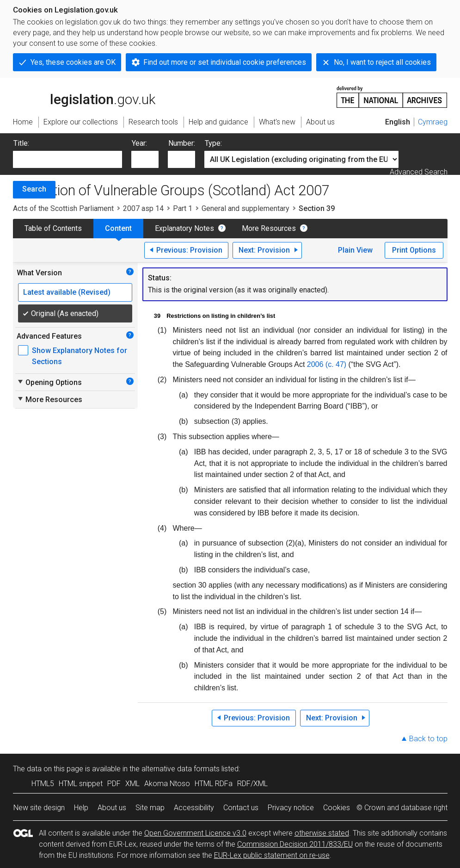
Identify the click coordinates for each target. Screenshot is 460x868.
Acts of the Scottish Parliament (63, 208)
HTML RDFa (214, 784)
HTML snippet (81, 784)
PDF (114, 784)
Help (81, 808)
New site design (39, 808)
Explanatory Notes (184, 228)
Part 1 (183, 208)
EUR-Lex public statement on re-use (272, 855)
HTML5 (43, 784)
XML (132, 784)
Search (34, 189)
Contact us (241, 808)
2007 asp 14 (143, 208)
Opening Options (49, 382)
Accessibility (194, 808)
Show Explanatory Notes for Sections (80, 356)
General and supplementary (245, 208)
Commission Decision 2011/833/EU (295, 844)
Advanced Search (419, 172)
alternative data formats (181, 769)
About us (112, 808)
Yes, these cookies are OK (73, 62)
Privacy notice (291, 808)
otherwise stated (322, 833)
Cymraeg (433, 122)
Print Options (414, 250)
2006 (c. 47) (327, 364)
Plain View (355, 250)
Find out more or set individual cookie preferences (225, 62)
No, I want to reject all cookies (382, 62)
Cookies (337, 808)
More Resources (269, 228)
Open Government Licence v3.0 (195, 833)
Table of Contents (53, 228)
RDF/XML (252, 784)
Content (118, 228)
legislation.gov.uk (84, 96)
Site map (150, 808)
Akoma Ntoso (167, 784)
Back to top (428, 739)
